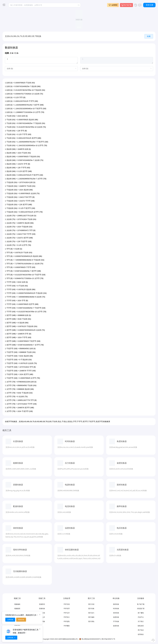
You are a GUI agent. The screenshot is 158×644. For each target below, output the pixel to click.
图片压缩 (91, 604)
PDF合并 (67, 613)
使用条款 (141, 634)
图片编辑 (91, 617)
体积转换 (116, 613)
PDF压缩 (67, 604)
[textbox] (45, 5)
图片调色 (91, 621)
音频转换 (42, 609)
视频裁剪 (17, 609)
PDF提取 (67, 621)
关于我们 (141, 621)
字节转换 (116, 621)
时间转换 (116, 609)
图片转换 (91, 609)
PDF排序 (67, 609)
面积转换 (116, 604)
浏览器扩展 (141, 609)
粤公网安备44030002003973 (90, 639)
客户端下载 (141, 604)
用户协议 (141, 630)
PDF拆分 (67, 617)
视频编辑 (17, 604)
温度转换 (116, 617)
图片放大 (91, 613)
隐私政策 (141, 626)
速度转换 (116, 626)
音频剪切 (42, 604)
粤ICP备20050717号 (108, 639)
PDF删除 (67, 626)
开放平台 (141, 617)
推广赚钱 (141, 613)
